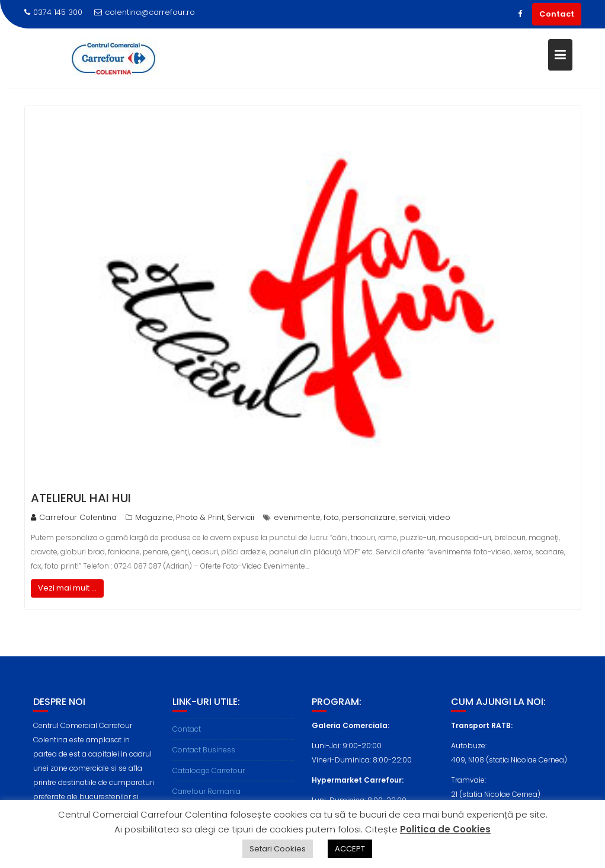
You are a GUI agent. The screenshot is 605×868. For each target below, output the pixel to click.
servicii (412, 517)
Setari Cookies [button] (278, 849)
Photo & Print (200, 517)
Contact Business (204, 754)
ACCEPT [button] (350, 849)
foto (331, 517)
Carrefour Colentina (74, 517)
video (439, 517)
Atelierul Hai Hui (81, 498)
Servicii (241, 517)
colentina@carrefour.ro (145, 12)
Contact (557, 14)
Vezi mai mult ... (67, 588)
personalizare (369, 517)
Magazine (154, 517)
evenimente (297, 517)
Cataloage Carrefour (209, 775)
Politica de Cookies (445, 829)
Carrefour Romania (207, 796)
